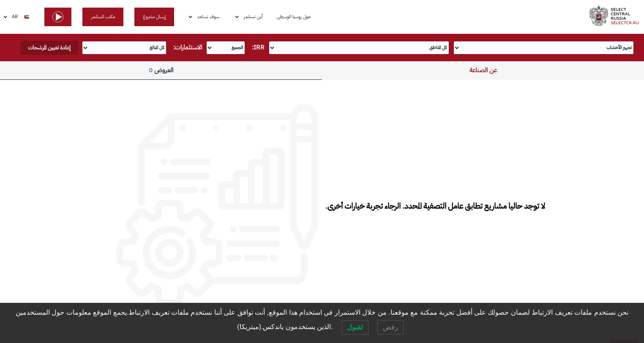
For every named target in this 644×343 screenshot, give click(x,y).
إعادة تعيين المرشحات (49, 48)
